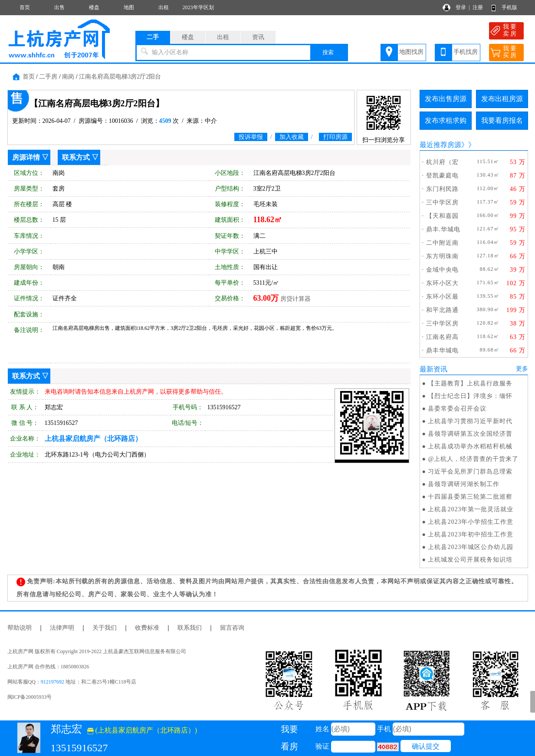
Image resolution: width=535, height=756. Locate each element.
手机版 (509, 7)
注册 (478, 7)
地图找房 (411, 52)
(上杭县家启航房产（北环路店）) (142, 730)
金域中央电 (442, 270)
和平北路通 (442, 310)
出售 (59, 7)
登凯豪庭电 (442, 176)
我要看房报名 (502, 120)
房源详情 (26, 157)
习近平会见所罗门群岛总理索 (470, 472)
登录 (461, 7)
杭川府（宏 (442, 162)
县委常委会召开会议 (457, 409)
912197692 (53, 682)
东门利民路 (442, 189)
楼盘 (94, 7)
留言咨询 (232, 628)
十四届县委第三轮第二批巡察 (470, 497)
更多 (522, 369)
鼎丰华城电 (442, 350)
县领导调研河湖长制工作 (464, 484)
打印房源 (335, 137)
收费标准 (147, 628)
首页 (25, 7)
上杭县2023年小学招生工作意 (471, 522)
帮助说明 (20, 628)
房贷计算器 (295, 299)
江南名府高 (442, 337)
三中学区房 (442, 202)
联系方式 (76, 157)
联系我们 (190, 628)
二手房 (48, 77)
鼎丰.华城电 (443, 229)
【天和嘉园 (442, 216)
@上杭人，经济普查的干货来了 (473, 459)
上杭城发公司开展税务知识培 (470, 560)
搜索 (328, 52)
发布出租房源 (502, 99)
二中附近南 (442, 243)
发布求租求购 (446, 120)
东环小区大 (442, 283)
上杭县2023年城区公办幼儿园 (471, 547)
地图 (129, 7)
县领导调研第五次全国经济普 (470, 434)
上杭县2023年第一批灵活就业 (471, 509)
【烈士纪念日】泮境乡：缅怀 (470, 396)
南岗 (68, 77)
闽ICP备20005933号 (30, 697)
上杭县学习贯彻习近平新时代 (470, 421)
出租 (164, 7)
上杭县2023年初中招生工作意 (471, 534)
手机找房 (466, 52)
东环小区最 (442, 297)
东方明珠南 (442, 256)
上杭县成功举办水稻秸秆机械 (470, 446)
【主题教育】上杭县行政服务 (470, 383)
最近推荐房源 (440, 145)
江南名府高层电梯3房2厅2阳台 (120, 77)
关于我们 (105, 628)
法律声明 (62, 628)
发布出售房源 (446, 99)
